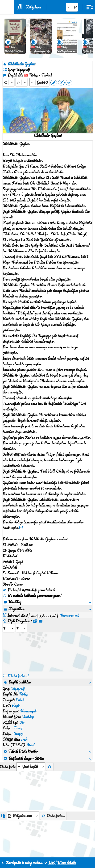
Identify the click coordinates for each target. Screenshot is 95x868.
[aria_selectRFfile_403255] (9, 622)
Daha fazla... (53, 748)
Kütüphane (33, 7)
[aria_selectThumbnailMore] (31, 699)
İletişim (48, 847)
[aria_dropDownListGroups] (23, 748)
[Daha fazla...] (18, 670)
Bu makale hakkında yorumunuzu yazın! (32, 595)
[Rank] (22, 82)
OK (49, 863)
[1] (21, 528)
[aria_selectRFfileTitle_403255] (21, 622)
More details (67, 863)
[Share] (9, 82)
